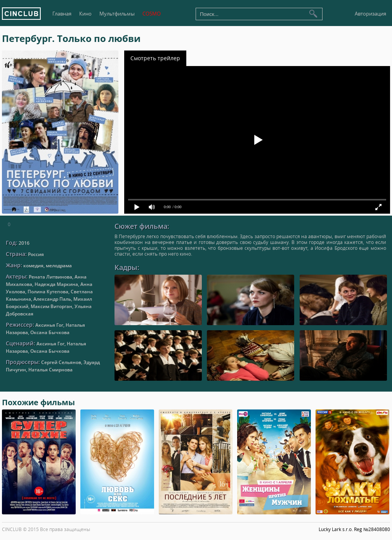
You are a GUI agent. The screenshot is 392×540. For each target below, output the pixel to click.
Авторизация (370, 14)
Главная (62, 14)
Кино (85, 14)
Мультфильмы (117, 14)
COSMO (152, 14)
